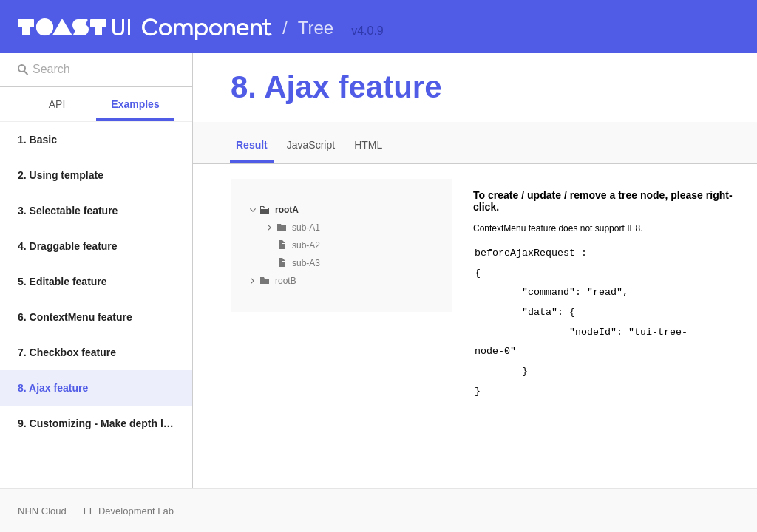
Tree (316, 28)
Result (252, 145)
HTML (368, 145)
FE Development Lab (129, 511)
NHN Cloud (42, 511)
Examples (135, 104)
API (57, 104)
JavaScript (311, 145)
